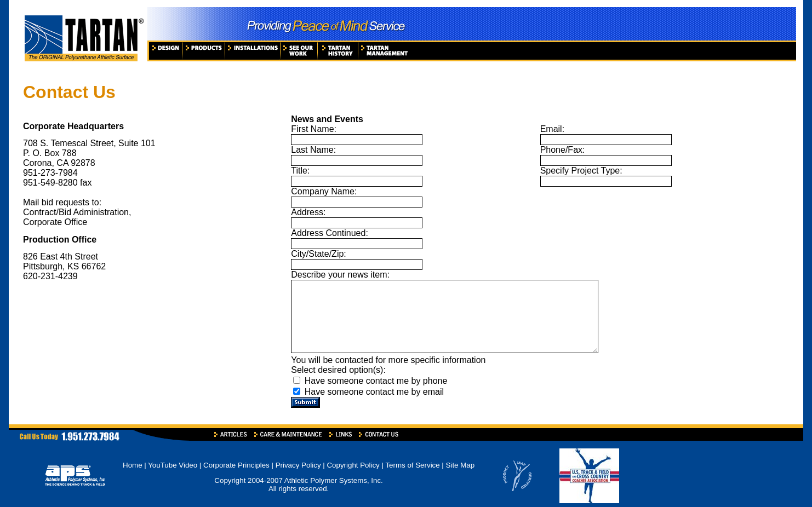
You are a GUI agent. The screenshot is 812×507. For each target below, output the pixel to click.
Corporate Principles (236, 465)
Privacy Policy (298, 465)
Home (133, 465)
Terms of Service (412, 465)
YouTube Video (174, 465)
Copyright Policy (353, 465)
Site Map (461, 465)
